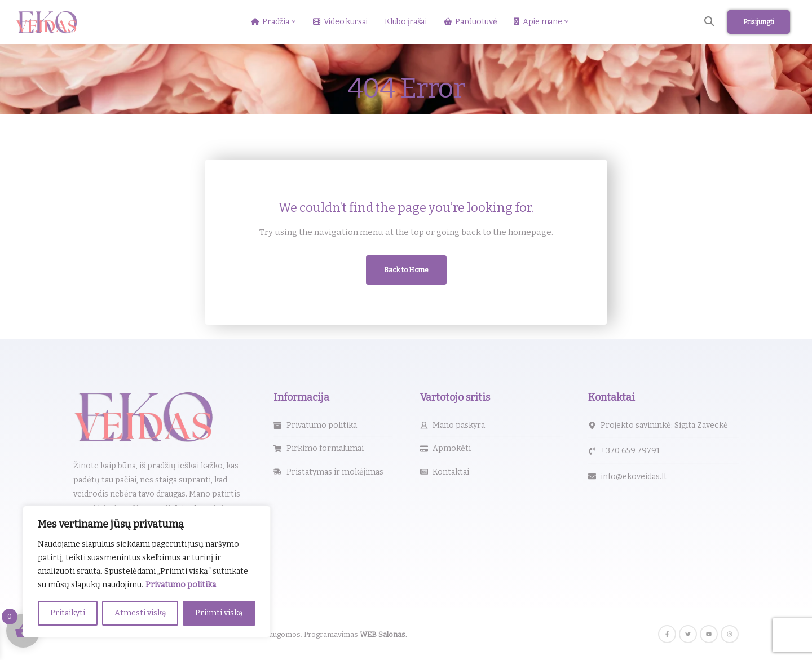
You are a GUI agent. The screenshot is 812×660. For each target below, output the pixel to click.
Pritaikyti (68, 613)
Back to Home (406, 270)
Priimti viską (219, 613)
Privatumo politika (181, 585)
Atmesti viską (140, 613)
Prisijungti (759, 22)
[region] (147, 572)
